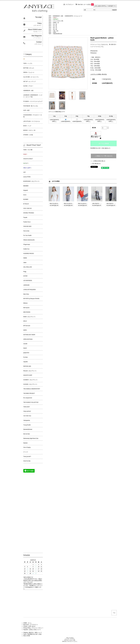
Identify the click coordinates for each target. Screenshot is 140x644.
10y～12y (56, 31)
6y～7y (55, 28)
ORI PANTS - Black (112, 204)
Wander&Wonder (58, 34)
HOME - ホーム (27, 623)
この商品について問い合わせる (104, 156)
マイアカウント (70, 4)
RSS (25, 636)
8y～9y (55, 29)
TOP (50, 16)
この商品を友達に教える (99, 161)
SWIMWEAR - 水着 (58, 16)
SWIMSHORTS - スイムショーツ (74, 16)
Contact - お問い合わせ (29, 626)
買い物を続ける (96, 164)
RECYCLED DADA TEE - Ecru (58, 204)
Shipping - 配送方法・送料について (33, 633)
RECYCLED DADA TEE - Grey (73, 204)
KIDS (55, 32)
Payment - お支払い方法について (32, 630)
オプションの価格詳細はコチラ (57, 112)
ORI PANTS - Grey (98, 204)
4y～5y (55, 26)
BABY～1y (56, 23)
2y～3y (55, 24)
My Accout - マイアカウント (31, 625)
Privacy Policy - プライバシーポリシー (33, 628)
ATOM (28, 636)
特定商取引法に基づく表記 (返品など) (100, 148)
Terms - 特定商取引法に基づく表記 (32, 634)
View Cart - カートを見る (86, 4)
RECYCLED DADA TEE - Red (87, 204)
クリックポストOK (58, 21)
